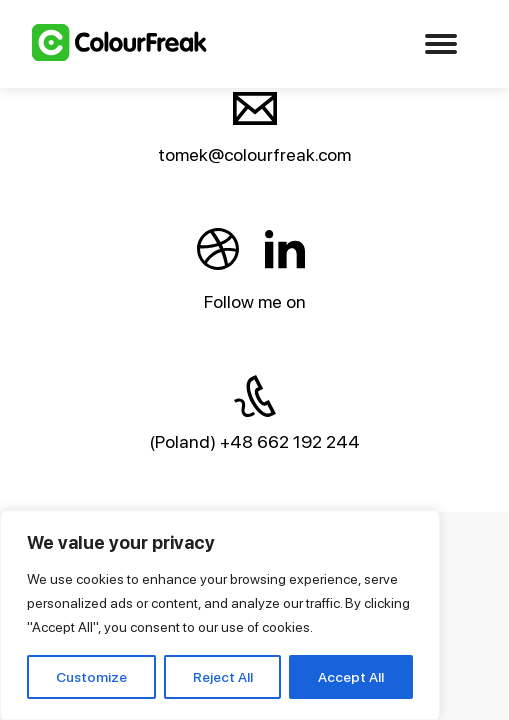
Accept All (351, 677)
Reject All (223, 677)
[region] (220, 615)
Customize (91, 677)
